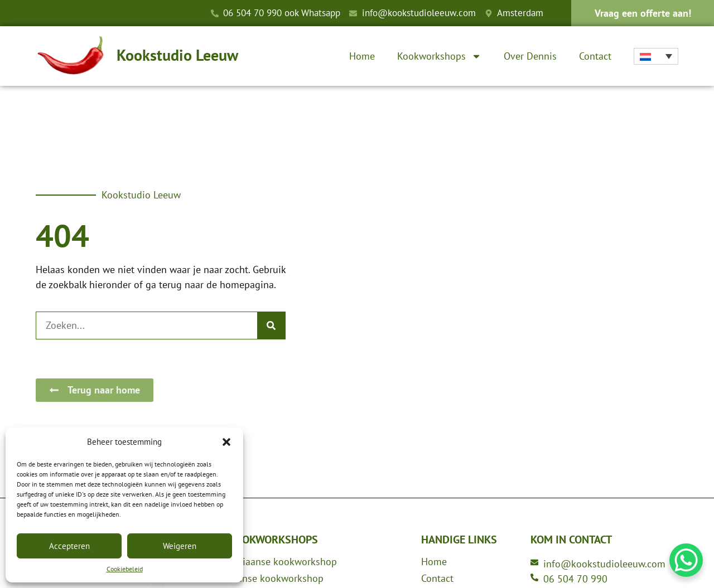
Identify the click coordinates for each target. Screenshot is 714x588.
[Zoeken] (271, 325)
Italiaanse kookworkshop (283, 562)
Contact (595, 56)
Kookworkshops (439, 56)
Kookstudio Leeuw (177, 55)
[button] (226, 442)
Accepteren (69, 546)
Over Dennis (530, 56)
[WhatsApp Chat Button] (686, 560)
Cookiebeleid (125, 569)
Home (362, 56)
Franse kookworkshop (276, 579)
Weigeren (180, 546)
